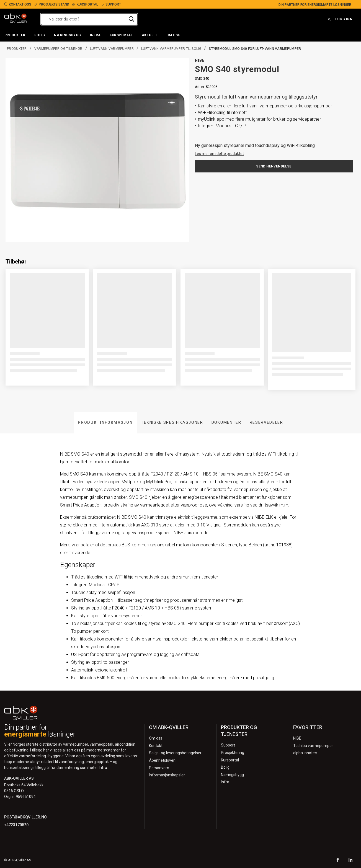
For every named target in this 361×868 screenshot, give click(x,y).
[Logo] (16, 19)
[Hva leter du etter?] (89, 19)
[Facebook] (338, 861)
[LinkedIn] (350, 861)
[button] (15, 35)
